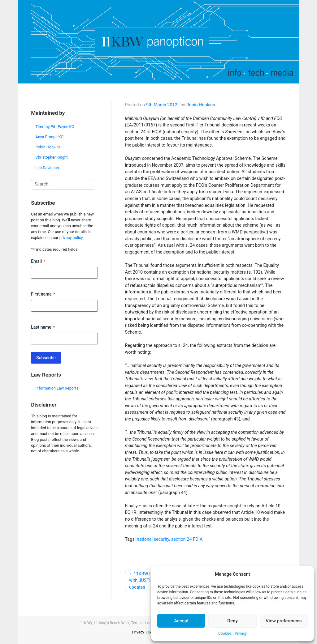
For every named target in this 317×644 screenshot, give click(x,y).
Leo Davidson (47, 168)
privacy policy (71, 238)
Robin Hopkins (48, 147)
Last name (43, 327)
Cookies (225, 633)
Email (38, 262)
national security (153, 539)
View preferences (284, 621)
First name (43, 294)
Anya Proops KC (50, 137)
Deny (232, 621)
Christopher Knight (52, 157)
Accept (181, 621)
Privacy (241, 633)
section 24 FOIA (187, 539)
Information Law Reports (57, 388)
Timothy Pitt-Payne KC (55, 127)
